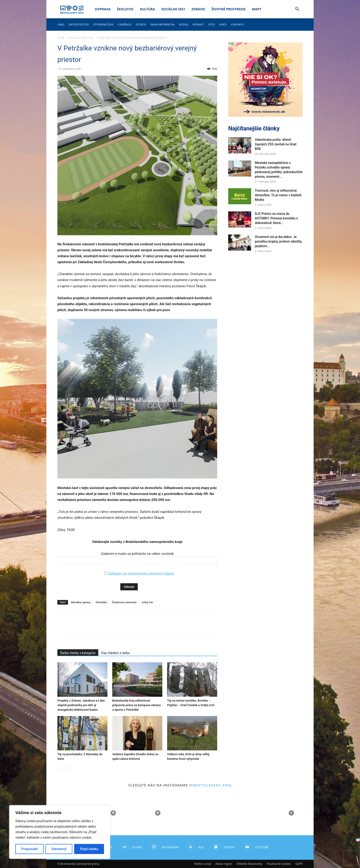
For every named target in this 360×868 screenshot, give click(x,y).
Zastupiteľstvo (79, 24)
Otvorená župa (103, 24)
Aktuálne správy (81, 602)
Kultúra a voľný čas (81, 38)
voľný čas (147, 602)
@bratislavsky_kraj (210, 785)
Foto (212, 24)
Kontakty (237, 24)
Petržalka (101, 602)
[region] (60, 832)
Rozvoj (183, 24)
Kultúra (147, 9)
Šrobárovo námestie (124, 602)
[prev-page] (60, 768)
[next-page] (68, 768)
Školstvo (125, 9)
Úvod (61, 38)
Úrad (61, 24)
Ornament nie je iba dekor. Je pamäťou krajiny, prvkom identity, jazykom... (278, 241)
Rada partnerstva (163, 24)
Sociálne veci (173, 9)
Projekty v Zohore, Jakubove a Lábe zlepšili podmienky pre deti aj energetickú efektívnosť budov (81, 705)
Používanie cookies (279, 864)
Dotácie (141, 24)
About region (224, 864)
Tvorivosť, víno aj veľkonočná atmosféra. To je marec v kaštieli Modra (278, 195)
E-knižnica (125, 24)
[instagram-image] (113, 813)
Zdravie (198, 9)
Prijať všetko (89, 849)
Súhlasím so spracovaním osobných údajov (141, 573)
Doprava (103, 9)
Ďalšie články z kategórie (78, 653)
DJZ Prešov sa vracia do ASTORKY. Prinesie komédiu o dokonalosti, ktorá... (276, 218)
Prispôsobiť (30, 849)
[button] (297, 10)
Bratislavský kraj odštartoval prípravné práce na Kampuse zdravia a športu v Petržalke (136, 705)
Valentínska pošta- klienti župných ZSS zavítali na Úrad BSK (276, 144)
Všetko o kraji (202, 864)
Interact (198, 24)
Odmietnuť (59, 849)
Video (223, 24)
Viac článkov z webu (115, 653)
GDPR (299, 864)
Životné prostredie (229, 9)
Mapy (257, 9)
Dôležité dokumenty (249, 864)
